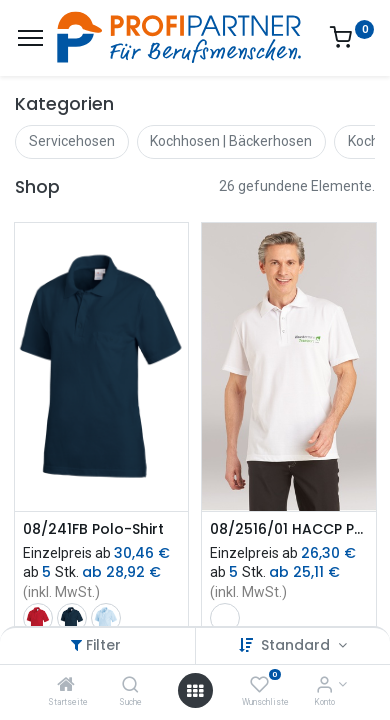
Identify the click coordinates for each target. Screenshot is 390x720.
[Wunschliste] (259, 686)
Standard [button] (297, 645)
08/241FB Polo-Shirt (93, 529)
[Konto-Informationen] (324, 686)
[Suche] (130, 686)
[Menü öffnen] (195, 691)
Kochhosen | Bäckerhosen (231, 141)
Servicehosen (72, 141)
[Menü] (30, 38)
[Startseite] (66, 686)
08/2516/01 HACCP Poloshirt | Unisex (289, 529)
